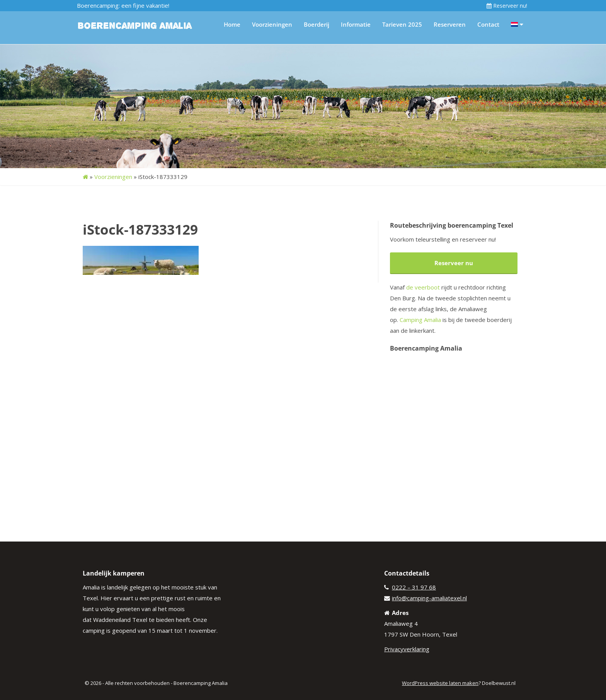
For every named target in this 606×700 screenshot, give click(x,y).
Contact (488, 24)
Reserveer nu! (507, 6)
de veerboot (423, 287)
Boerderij (317, 24)
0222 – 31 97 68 (414, 587)
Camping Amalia (420, 320)
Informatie (356, 24)
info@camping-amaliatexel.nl (429, 598)
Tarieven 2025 (402, 24)
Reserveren (450, 24)
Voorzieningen (272, 24)
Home (232, 24)
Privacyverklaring (407, 649)
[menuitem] (517, 24)
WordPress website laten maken (440, 683)
